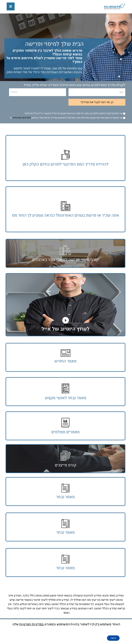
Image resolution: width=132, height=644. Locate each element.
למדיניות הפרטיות (22, 118)
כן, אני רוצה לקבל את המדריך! (97, 102)
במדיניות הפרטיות (32, 624)
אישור (113, 638)
